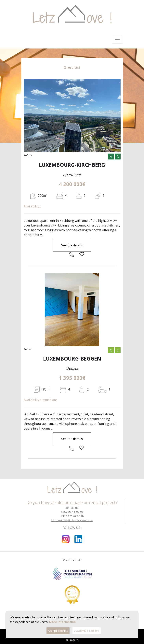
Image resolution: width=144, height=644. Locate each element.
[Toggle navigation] (117, 40)
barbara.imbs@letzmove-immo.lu (72, 520)
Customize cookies (87, 631)
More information (62, 622)
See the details (72, 245)
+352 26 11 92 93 (72, 512)
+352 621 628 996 (72, 516)
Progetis (73, 640)
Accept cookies (58, 631)
